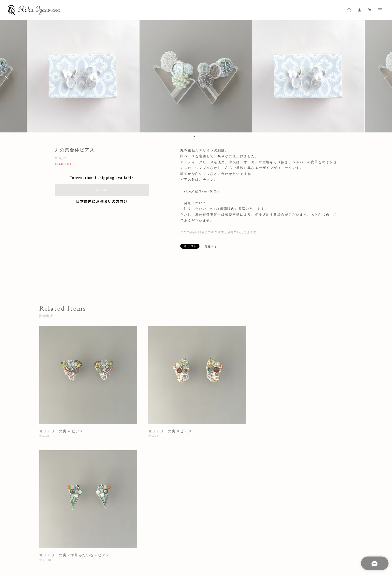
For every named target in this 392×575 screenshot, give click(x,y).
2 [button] (198, 137)
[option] (196, 76)
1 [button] (195, 137)
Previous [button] (7, 76)
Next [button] (384, 76)
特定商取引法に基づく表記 (136, 544)
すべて (55, 473)
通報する (211, 247)
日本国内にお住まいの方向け (102, 202)
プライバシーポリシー (98, 544)
